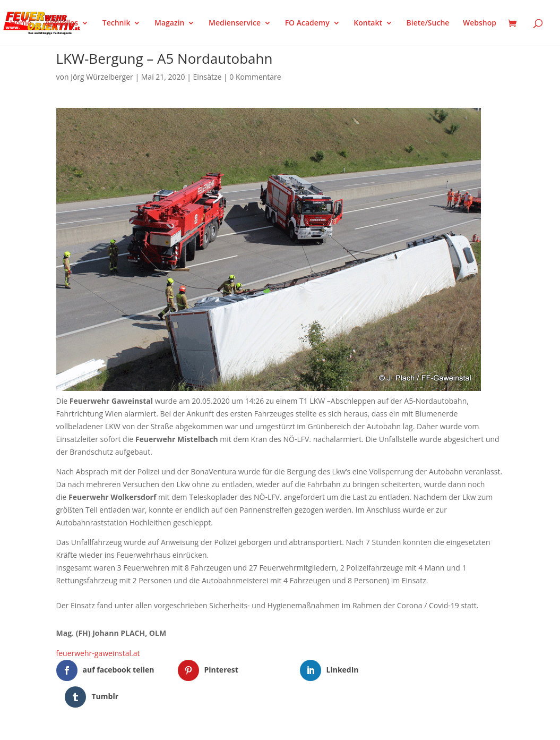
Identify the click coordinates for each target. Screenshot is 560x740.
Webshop (480, 23)
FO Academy (307, 23)
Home (21, 23)
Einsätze (208, 77)
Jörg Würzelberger (102, 77)
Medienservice (235, 23)
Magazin (169, 23)
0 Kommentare (255, 77)
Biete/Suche (428, 23)
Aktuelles (62, 23)
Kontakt (368, 23)
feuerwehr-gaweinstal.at (98, 653)
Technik (117, 23)
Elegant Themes (109, 725)
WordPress (180, 725)
